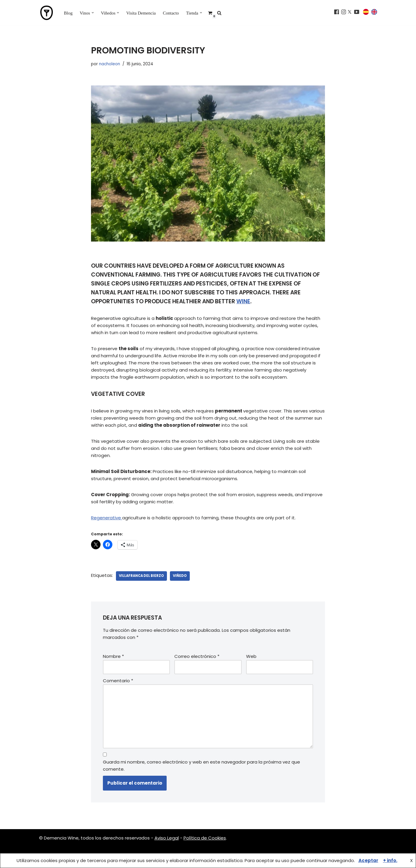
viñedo (180, 576)
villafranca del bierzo (141, 576)
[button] (93, 13)
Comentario (118, 681)
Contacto (171, 13)
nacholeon (110, 64)
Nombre (113, 656)
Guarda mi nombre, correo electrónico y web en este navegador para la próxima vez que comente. (201, 765)
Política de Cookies (205, 838)
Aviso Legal (167, 838)
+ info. (390, 860)
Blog (68, 13)
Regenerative (107, 518)
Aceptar (368, 860)
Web (251, 656)
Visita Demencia (141, 13)
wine (243, 301)
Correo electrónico (197, 656)
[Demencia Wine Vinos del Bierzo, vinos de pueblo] (47, 13)
